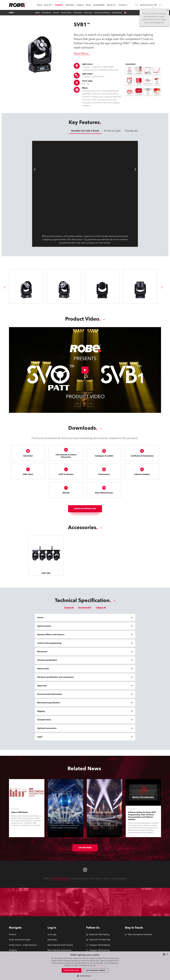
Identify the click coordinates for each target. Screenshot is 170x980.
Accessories (88, 13)
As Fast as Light (112, 131)
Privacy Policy (101, 965)
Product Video (66, 13)
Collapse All (101, 608)
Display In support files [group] (85, 509)
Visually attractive (134, 131)
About (38, 13)
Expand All (69, 608)
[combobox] (164, 954)
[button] (85, 976)
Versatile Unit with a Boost (85, 131)
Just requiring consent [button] (96, 970)
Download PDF (85, 608)
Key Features (47, 13)
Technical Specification (102, 13)
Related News (117, 13)
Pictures (56, 13)
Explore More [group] (85, 848)
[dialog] (85, 966)
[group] (5, 287)
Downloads (78, 13)
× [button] (167, 954)
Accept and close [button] (72, 970)
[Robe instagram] (85, 870)
